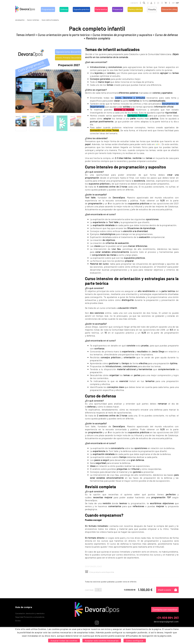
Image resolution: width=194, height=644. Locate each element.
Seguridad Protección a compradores (30, 617)
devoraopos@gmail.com (166, 621)
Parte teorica (92, 629)
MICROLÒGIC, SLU (162, 637)
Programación (57, 629)
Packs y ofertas (33, 20)
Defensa (67, 629)
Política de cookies (23, 637)
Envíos (18, 621)
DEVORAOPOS (20, 20)
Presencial (102, 629)
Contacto (134, 3)
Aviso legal (36, 637)
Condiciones (46, 637)
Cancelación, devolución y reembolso (30, 613)
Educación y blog (135, 629)
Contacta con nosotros (165, 609)
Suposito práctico (79, 629)
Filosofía (124, 629)
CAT (173, 3)
